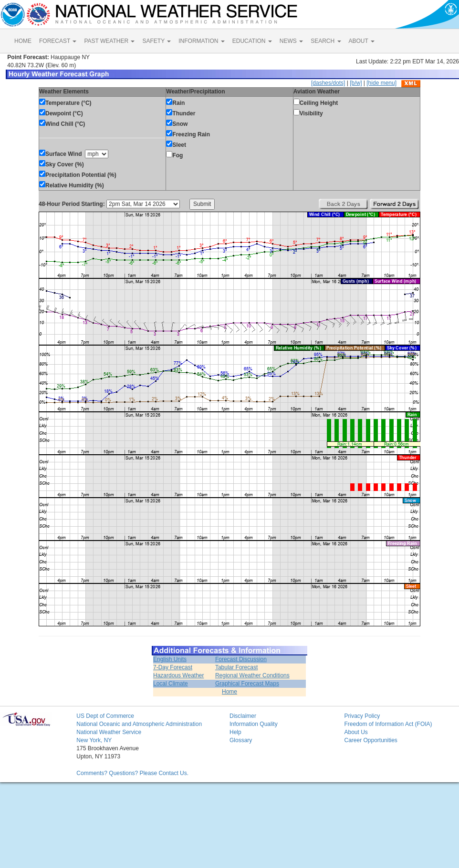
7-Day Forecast (173, 667)
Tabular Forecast (236, 667)
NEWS (291, 41)
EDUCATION (252, 41)
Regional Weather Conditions (252, 675)
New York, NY (94, 740)
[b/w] (356, 83)
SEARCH (326, 41)
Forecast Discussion (241, 659)
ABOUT (362, 41)
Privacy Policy (362, 716)
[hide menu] (381, 83)
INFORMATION (201, 41)
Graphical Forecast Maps (247, 684)
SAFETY (156, 41)
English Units (170, 659)
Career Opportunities (370, 740)
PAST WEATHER (109, 41)
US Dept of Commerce (105, 716)
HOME (23, 41)
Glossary (241, 740)
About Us (356, 732)
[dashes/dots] (328, 83)
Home (229, 692)
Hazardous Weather (179, 675)
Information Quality (254, 724)
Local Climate (171, 684)
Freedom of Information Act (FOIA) (388, 724)
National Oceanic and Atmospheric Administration (139, 724)
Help (235, 732)
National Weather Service (109, 732)
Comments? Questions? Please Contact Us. (132, 773)
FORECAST (58, 41)
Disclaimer (243, 716)
